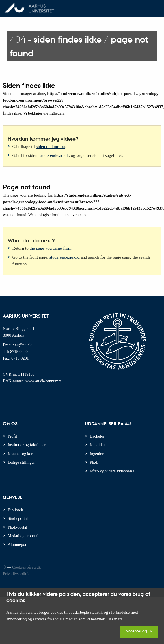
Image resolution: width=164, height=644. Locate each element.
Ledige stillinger (21, 462)
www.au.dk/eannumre (43, 381)
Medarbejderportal (23, 536)
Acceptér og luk (139, 631)
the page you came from (51, 248)
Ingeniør (97, 454)
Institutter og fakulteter (27, 445)
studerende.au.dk (54, 155)
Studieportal (18, 518)
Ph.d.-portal (18, 527)
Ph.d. (94, 462)
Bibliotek (15, 510)
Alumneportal (19, 544)
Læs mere (114, 619)
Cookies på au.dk (26, 567)
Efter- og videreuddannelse (112, 471)
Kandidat (97, 445)
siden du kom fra (51, 147)
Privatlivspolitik (16, 574)
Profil (13, 436)
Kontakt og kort (21, 454)
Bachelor (97, 436)
